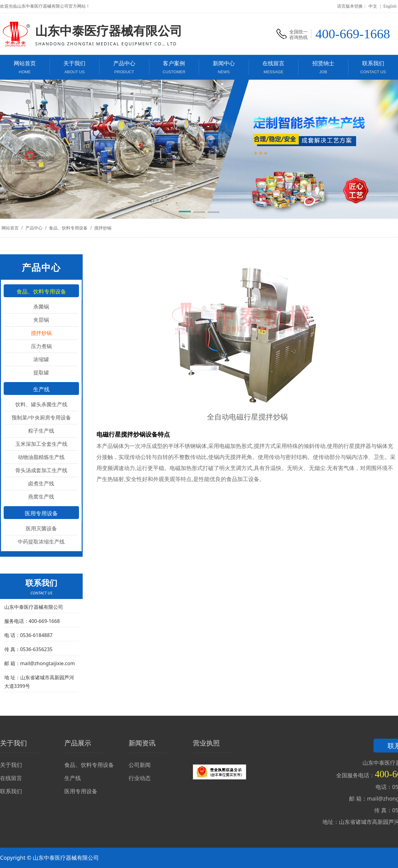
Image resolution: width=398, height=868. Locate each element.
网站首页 (10, 228)
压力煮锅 (41, 346)
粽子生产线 (41, 431)
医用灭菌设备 (41, 528)
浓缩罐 (41, 359)
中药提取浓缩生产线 (41, 542)
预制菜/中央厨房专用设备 (41, 417)
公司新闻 (140, 765)
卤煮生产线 (41, 483)
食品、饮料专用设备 (68, 228)
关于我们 (11, 765)
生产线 (73, 778)
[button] (185, 213)
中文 (373, 6)
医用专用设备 (81, 791)
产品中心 (34, 228)
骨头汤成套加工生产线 (41, 470)
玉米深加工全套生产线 (41, 444)
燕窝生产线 (41, 497)
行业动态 (140, 778)
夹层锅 (41, 320)
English (390, 6)
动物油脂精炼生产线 (41, 457)
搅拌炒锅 (102, 228)
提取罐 (41, 372)
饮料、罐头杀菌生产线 (41, 404)
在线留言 (11, 778)
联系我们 (11, 791)
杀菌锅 (41, 307)
